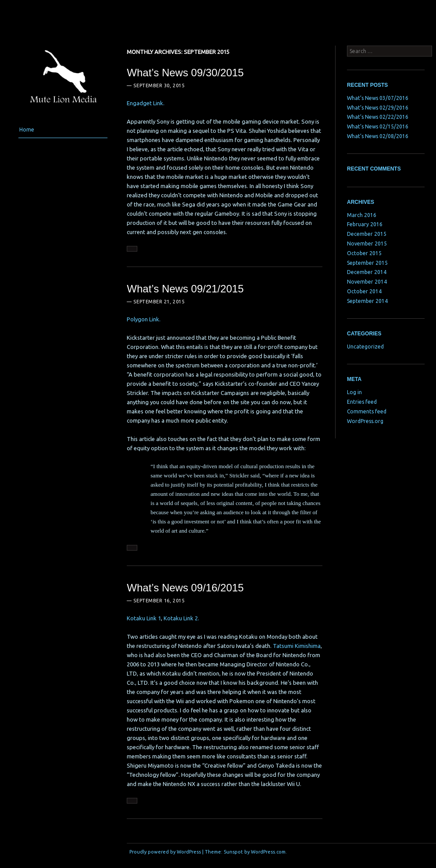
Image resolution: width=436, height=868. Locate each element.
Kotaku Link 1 (144, 618)
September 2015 (367, 263)
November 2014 (367, 282)
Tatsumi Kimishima (297, 646)
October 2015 (364, 253)
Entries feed (362, 402)
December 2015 (367, 234)
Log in (354, 392)
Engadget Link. (146, 103)
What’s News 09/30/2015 (185, 73)
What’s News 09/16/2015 (185, 588)
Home (27, 130)
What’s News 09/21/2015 (185, 289)
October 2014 (364, 291)
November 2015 (367, 244)
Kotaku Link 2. (181, 618)
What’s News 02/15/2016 (378, 126)
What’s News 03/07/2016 (378, 98)
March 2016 (362, 215)
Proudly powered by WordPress (165, 852)
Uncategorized (365, 347)
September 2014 (367, 301)
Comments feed (367, 411)
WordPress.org (365, 421)
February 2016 (365, 224)
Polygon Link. (144, 319)
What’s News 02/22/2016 (378, 117)
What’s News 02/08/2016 (378, 136)
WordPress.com (268, 852)
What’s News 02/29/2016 (378, 108)
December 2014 (367, 272)
